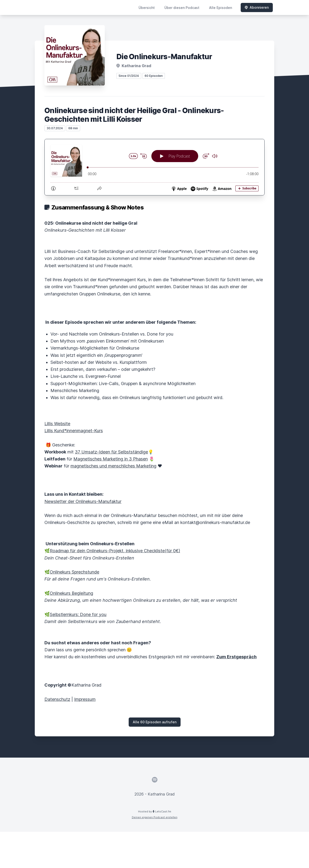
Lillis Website (57, 424)
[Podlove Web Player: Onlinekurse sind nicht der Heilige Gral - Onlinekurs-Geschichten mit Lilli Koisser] (154, 167)
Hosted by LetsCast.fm (155, 811)
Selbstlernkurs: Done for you (78, 614)
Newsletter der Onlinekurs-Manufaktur (83, 501)
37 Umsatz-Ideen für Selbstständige (111, 452)
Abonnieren (257, 7)
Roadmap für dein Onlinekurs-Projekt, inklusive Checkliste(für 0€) (115, 551)
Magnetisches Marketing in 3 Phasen (111, 459)
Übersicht (147, 8)
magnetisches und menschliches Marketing (113, 466)
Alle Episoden (221, 8)
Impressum (85, 699)
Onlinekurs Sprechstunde (74, 572)
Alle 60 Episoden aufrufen (155, 722)
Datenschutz (57, 699)
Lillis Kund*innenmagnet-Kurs (74, 431)
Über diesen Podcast (182, 8)
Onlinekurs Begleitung (71, 593)
